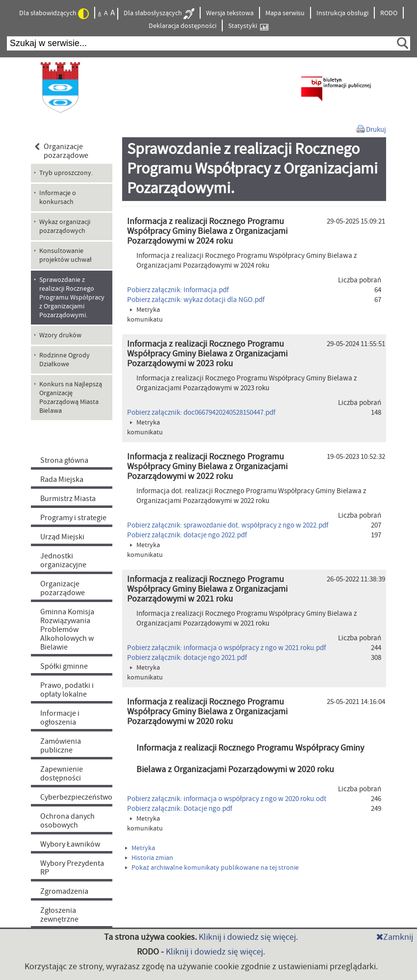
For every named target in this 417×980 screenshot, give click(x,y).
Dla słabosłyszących (159, 14)
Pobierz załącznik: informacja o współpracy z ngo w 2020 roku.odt (227, 799)
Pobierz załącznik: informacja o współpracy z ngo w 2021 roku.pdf (226, 648)
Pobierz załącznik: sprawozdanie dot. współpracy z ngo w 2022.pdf (228, 525)
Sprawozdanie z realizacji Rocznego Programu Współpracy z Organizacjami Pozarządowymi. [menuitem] (72, 298)
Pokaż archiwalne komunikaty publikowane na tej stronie (212, 868)
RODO (389, 13)
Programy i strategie (73, 518)
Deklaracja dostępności (182, 26)
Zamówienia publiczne (61, 746)
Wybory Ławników (70, 844)
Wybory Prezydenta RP (72, 868)
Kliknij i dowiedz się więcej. (248, 937)
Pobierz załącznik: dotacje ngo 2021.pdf (187, 658)
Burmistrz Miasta (68, 499)
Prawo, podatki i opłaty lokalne (67, 690)
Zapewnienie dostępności (62, 774)
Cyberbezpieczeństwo (76, 797)
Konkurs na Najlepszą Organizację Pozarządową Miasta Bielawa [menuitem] (71, 398)
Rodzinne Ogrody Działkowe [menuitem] (65, 360)
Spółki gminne (64, 666)
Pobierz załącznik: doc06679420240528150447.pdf (201, 413)
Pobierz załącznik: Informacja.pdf (178, 290)
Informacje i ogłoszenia (60, 718)
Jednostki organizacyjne (63, 560)
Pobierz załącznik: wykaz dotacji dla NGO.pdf (196, 300)
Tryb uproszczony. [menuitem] (66, 173)
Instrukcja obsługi (342, 13)
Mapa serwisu (285, 13)
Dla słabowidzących (54, 14)
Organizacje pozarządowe (62, 151)
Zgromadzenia (64, 891)
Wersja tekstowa (230, 13)
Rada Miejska (62, 479)
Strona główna (64, 460)
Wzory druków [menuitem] (60, 335)
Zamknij (395, 937)
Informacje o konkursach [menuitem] (58, 198)
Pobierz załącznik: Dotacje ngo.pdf (180, 809)
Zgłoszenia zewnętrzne (59, 915)
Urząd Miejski (62, 537)
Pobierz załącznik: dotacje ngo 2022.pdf (187, 535)
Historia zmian (149, 858)
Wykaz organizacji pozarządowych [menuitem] (65, 226)
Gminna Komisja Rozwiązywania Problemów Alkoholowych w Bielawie (67, 629)
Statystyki (248, 26)
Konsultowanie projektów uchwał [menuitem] (65, 255)
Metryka (140, 848)
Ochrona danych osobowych (67, 821)
